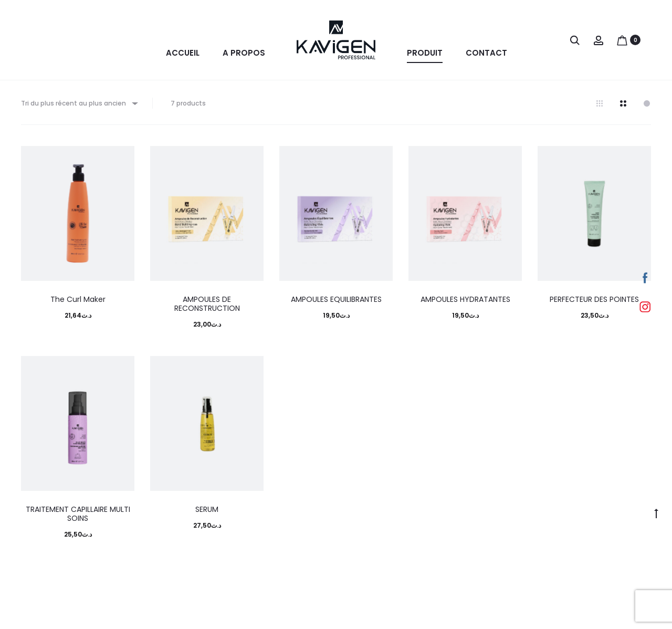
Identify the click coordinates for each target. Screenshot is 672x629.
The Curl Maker (78, 302)
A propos (244, 53)
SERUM (207, 512)
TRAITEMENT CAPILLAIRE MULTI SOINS (78, 517)
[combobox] (79, 106)
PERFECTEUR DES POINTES (594, 302)
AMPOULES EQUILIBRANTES (336, 302)
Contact (486, 53)
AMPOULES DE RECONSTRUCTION (207, 307)
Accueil (183, 53)
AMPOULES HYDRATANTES (465, 302)
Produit (425, 53)
